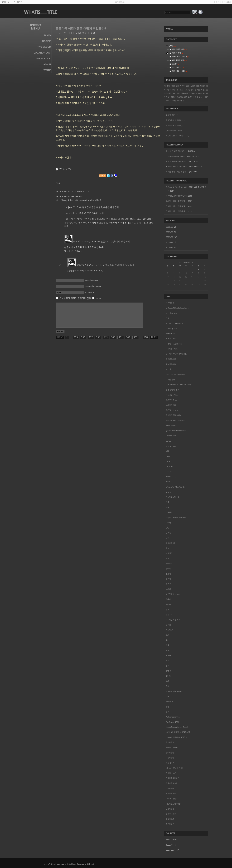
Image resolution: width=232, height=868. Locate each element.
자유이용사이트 (172, 349)
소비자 (174, 90)
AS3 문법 (169, 369)
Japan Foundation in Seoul (177, 727)
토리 (168, 681)
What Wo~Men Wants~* (176, 487)
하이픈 (179, 86)
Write (47, 70)
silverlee (169, 482)
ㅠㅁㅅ (168, 492)
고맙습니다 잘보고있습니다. (177, 187)
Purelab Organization (175, 323)
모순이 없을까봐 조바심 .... (176, 136)
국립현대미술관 (172, 748)
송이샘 (168, 579)
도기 (187, 86)
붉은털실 (169, 564)
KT (178, 90)
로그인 (218, 2)
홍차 (168, 712)
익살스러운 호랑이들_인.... (176, 126)
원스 (198, 86)
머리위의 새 (170, 543)
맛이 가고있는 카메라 (172, 93)
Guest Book (43, 59)
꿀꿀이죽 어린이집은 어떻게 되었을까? (81, 29)
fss (191, 86)
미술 (196, 97)
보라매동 (173, 101)
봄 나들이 (199, 90)
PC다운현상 (170, 380)
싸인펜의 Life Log (173, 594)
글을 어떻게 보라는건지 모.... (177, 162)
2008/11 (170, 247)
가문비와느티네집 (173, 497)
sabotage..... (171, 477)
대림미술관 (170, 758)
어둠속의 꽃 (186, 93)
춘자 (168, 666)
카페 (194, 86)
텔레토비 (169, 676)
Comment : (81, 191)
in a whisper (171, 446)
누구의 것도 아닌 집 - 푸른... (177, 518)
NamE (168, 456)
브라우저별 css (172, 400)
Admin (47, 64)
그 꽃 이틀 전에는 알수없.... (176, 157)
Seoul (200, 93)
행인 (168, 707)
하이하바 (169, 702)
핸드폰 (205, 90)
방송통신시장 (189, 97)
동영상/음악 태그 (172, 390)
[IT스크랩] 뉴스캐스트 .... (176, 131)
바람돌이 (169, 553)
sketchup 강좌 (172, 329)
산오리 (168, 569)
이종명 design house (174, 344)
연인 (183, 86)
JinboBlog (71, 864)
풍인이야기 (172, 97)
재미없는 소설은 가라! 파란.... (177, 167)
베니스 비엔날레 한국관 (175, 768)
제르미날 (169, 630)
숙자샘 (168, 584)
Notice (46, 41)
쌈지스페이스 (171, 794)
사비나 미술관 (171, 773)
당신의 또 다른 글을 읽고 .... (177, 151)
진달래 (168, 656)
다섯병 (168, 523)
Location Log (42, 53)
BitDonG (91, 864)
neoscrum (170, 466)
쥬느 (168, 640)
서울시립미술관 (172, 783)
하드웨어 (180, 101)
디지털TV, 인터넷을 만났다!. (177, 196)
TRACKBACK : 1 (65, 191)
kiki (167, 451)
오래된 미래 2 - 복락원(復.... (177, 201)
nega (168, 461)
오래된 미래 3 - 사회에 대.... (177, 211)
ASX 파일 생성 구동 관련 (175, 375)
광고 (193, 90)
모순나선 (194, 93)
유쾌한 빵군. (171, 115)
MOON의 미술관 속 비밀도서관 (178, 732)
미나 (168, 548)
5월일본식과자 (172, 426)
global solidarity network (176, 431)
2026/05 (186, 263)
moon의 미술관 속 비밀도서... (177, 737)
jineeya (80, 265)
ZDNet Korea (171, 339)
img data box (171, 313)
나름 (168, 507)
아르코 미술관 (171, 799)
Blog (48, 35)
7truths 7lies (171, 436)
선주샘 (168, 574)
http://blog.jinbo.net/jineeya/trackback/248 (78, 200)
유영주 (168, 605)
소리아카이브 (171, 405)
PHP (168, 318)
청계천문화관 (171, 814)
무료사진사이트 (172, 395)
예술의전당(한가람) (173, 804)
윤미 (168, 610)
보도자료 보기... (67, 169)
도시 (201, 97)
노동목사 (169, 512)
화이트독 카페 (171, 364)
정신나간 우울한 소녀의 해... (177, 354)
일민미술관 (170, 809)
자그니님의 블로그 (173, 620)
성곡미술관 (170, 789)
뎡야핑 (168, 533)
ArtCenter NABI (172, 722)
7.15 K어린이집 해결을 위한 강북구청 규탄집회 (96, 207)
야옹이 (168, 599)
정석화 (168, 625)
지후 (168, 651)
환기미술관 (170, 824)
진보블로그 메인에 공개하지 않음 (75, 298)
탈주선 (168, 671)
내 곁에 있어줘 (170, 86)
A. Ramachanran (173, 717)
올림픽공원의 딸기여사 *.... (176, 120)
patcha (169, 472)
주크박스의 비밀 (172, 410)
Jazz (182, 90)
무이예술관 (170, 303)
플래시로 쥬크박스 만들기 (176, 421)
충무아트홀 (170, 819)
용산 (204, 86)
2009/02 (170, 232)
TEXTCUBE (170, 334)
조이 (168, 635)
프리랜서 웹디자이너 (174, 415)
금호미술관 (170, 753)
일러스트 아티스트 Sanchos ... (178, 308)
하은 (168, 696)
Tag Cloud (44, 47)
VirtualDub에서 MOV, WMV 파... (179, 385)
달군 (168, 528)
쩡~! (168, 661)
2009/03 (170, 227)
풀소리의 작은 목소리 (174, 691)
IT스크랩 (187, 90)
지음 (168, 645)
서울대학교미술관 (173, 778)
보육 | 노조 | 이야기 (65, 33)
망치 (168, 538)
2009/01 (170, 237)
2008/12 (170, 242)
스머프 (168, 589)
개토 (168, 502)
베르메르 (180, 97)
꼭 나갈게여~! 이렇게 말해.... (177, 172)
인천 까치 (169, 615)
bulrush (169, 441)
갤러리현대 (170, 742)
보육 (168, 559)
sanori (76, 241)
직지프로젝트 (171, 359)
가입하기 (227, 2)
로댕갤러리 (170, 763)
